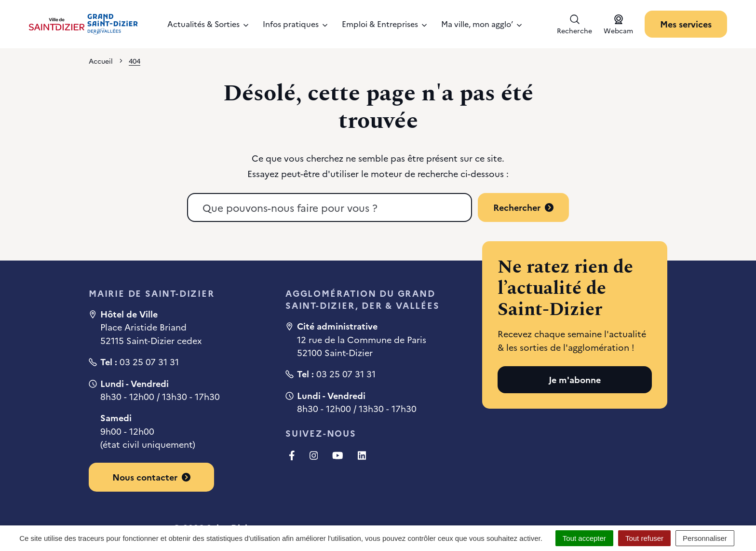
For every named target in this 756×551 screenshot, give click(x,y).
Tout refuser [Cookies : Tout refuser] (644, 538)
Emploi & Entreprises (384, 24)
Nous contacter (151, 477)
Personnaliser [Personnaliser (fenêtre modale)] (705, 538)
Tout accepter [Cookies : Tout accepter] (584, 538)
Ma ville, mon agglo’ (481, 24)
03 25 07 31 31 (149, 362)
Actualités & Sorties (208, 24)
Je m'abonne (575, 379)
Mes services (686, 24)
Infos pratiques (295, 24)
